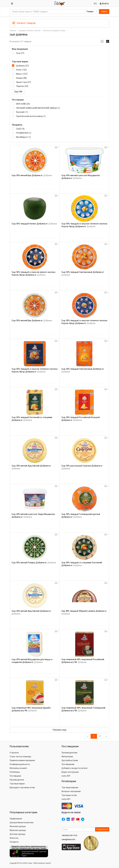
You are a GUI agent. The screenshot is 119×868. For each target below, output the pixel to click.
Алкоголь (14, 838)
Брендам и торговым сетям (22, 787)
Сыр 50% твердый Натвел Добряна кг (34, 224)
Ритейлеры (15, 772)
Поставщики (15, 776)
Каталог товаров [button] (24, 23)
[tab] (59, 23)
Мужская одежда (18, 830)
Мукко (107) (22, 74)
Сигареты (14, 842)
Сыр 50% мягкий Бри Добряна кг (32, 175)
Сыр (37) (20, 53)
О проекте (14, 753)
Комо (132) (21, 70)
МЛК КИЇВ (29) (23, 104)
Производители (17, 780)
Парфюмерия (16, 819)
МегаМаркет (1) (23, 137)
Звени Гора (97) (24, 82)
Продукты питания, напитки (30, 31)
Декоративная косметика (22, 822)
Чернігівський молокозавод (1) (31, 116)
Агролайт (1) (22, 112)
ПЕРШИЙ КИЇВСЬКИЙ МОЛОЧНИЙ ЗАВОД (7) (38, 108)
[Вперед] (106, 736)
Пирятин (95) (22, 86)
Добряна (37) (22, 66)
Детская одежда (17, 834)
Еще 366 (18, 92)
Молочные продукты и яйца (54, 31)
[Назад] (88, 736)
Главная (13, 31)
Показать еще (59, 730)
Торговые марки (17, 784)
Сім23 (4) (20, 129)
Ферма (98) (21, 78)
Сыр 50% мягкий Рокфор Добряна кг (34, 563)
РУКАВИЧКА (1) (24, 133)
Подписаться (102, 829)
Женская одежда (18, 826)
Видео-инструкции (70, 772)
